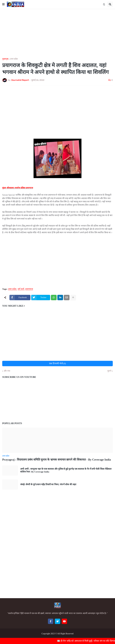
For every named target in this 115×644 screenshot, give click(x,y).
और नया (7, 371)
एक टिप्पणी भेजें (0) (57, 364)
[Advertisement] (57, 33)
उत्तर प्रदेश (14, 59)
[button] (3, 4)
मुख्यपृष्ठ (5, 59)
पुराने (109, 371)
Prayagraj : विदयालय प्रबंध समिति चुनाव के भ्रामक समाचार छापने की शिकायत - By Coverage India (57, 460)
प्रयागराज (29, 289)
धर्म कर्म (21, 289)
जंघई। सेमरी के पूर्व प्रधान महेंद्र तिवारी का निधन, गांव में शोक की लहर (48, 484)
